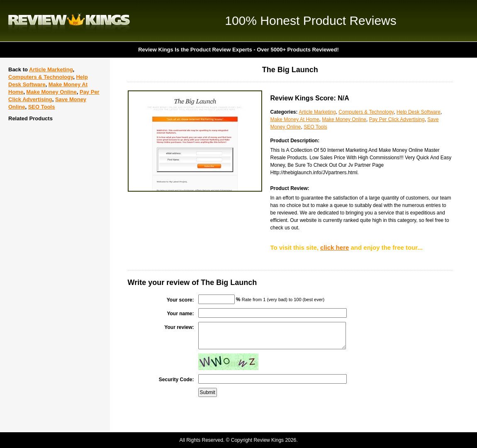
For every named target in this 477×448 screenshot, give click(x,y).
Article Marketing (51, 69)
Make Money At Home (295, 119)
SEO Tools (42, 107)
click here (335, 247)
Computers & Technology (41, 77)
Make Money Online (51, 92)
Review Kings (69, 21)
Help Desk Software (419, 112)
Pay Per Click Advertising (397, 119)
